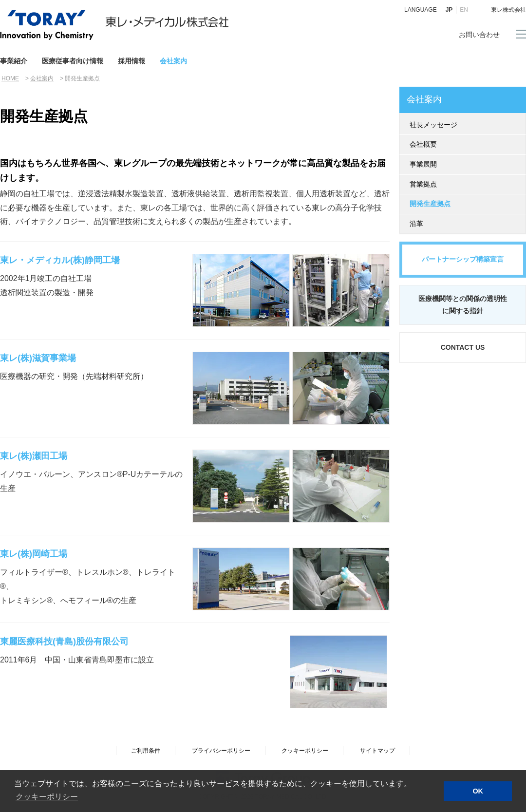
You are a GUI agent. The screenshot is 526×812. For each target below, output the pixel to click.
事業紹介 (14, 61)
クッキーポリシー (305, 751)
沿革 (416, 224)
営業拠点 (423, 184)
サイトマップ (377, 751)
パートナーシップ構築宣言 (463, 259)
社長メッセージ (433, 125)
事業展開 (423, 164)
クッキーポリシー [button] (47, 797)
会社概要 (423, 144)
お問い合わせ (479, 35)
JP (449, 10)
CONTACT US (463, 347)
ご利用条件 (146, 751)
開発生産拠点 (430, 204)
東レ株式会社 (508, 10)
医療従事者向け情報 (73, 61)
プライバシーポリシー (221, 751)
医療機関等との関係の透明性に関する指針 (463, 305)
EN (464, 10)
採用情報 (131, 61)
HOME (10, 78)
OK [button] (478, 791)
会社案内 (173, 61)
